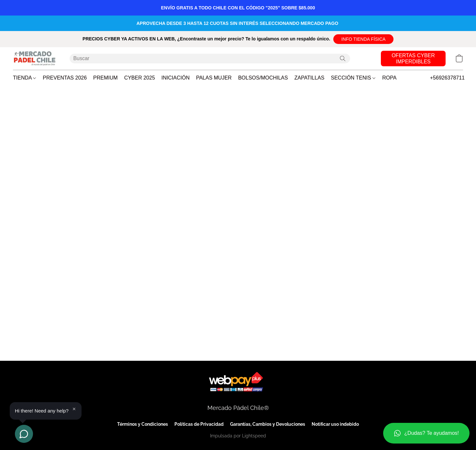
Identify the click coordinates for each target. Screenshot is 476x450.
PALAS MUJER (214, 78)
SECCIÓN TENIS (353, 78)
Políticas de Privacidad (199, 424)
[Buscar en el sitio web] (343, 59)
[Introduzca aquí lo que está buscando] (210, 59)
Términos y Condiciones (143, 424)
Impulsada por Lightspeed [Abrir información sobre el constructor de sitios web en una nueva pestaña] (238, 436)
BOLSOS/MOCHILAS (263, 78)
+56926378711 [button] (447, 78)
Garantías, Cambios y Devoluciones (268, 424)
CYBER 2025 (140, 78)
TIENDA (24, 78)
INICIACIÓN (176, 78)
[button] (363, 39)
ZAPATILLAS (310, 78)
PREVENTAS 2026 (65, 78)
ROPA (389, 78)
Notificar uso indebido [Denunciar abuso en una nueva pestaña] (335, 424)
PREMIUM (105, 78)
